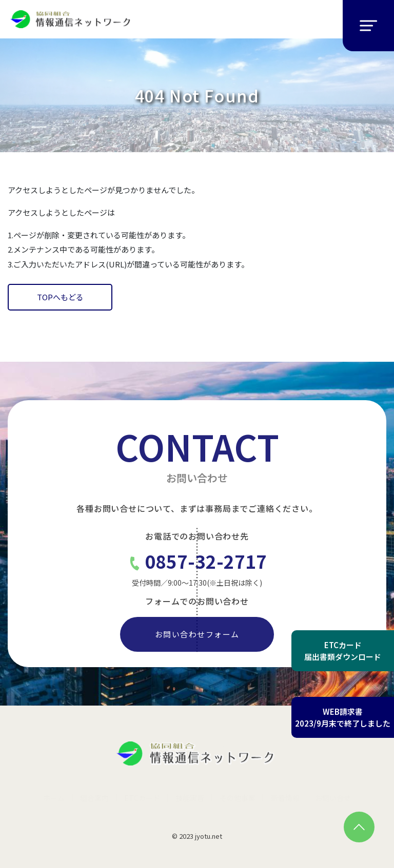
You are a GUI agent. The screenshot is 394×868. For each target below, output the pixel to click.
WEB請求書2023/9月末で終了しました (343, 717)
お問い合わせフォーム (197, 634)
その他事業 (238, 798)
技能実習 (190, 798)
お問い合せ (333, 798)
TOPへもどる (60, 297)
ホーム (54, 798)
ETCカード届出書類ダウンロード (343, 651)
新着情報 (285, 798)
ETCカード (142, 798)
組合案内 (94, 798)
